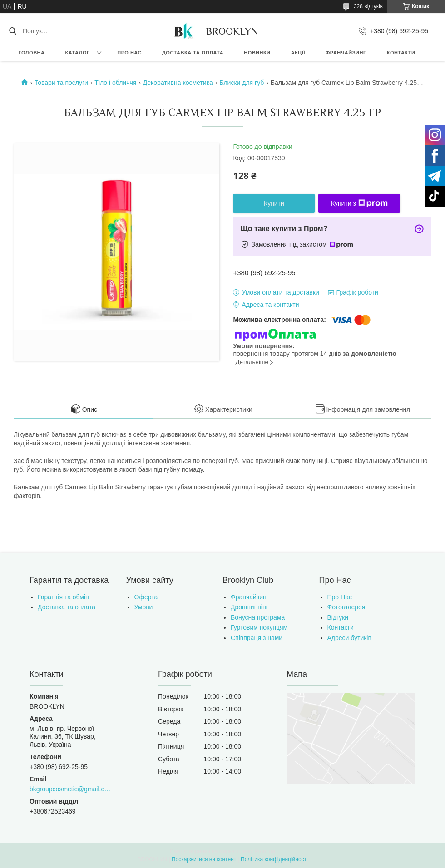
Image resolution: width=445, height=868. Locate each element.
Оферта (146, 597)
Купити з (359, 203)
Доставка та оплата (193, 53)
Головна (32, 53)
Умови (144, 607)
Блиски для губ (242, 83)
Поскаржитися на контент (204, 859)
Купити (274, 203)
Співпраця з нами (257, 638)
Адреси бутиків (349, 638)
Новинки (257, 53)
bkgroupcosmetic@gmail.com (71, 789)
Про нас (129, 53)
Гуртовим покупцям (259, 627)
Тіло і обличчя (115, 83)
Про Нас (340, 597)
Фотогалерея (346, 607)
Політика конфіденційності (274, 859)
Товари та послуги (61, 83)
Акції (298, 53)
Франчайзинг (346, 53)
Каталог (77, 53)
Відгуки (338, 617)
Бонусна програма (258, 617)
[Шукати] (12, 31)
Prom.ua (265, 851)
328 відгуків (368, 6)
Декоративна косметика (178, 83)
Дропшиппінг (250, 607)
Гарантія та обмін (63, 597)
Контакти (401, 53)
